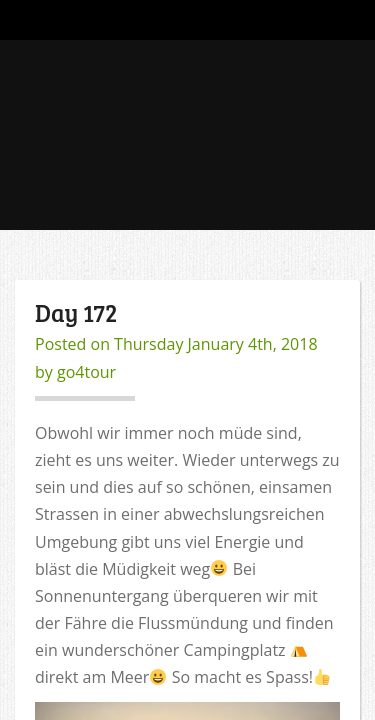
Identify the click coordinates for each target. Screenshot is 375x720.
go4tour (86, 372)
